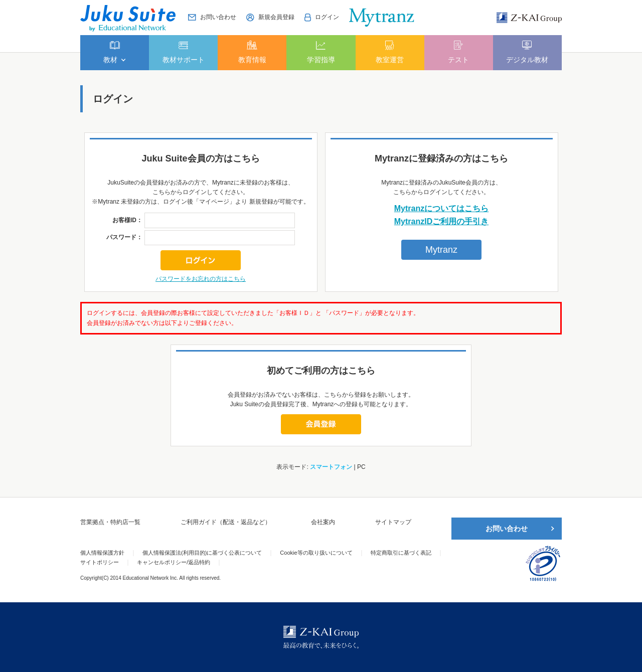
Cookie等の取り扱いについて (316, 553)
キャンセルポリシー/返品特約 (174, 562)
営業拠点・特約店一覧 (110, 522)
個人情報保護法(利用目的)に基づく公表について (202, 553)
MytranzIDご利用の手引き (441, 221)
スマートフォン (331, 467)
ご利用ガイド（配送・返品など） (226, 522)
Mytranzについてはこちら (441, 208)
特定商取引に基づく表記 (401, 553)
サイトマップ (393, 522)
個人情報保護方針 (102, 553)
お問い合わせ (507, 529)
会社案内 (323, 522)
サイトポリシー (100, 562)
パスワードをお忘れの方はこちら (201, 279)
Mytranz (441, 250)
